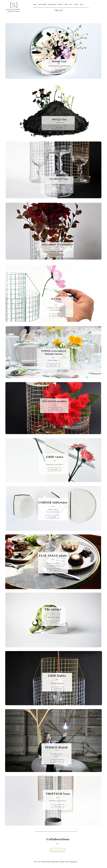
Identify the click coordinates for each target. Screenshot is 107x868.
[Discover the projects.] (58, 850)
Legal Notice (74, 862)
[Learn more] (58, 71)
